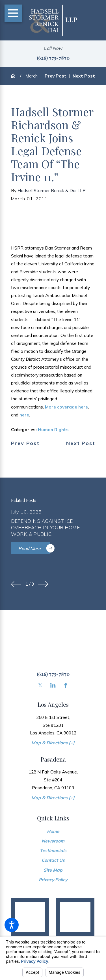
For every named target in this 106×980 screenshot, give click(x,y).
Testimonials (53, 850)
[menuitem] (53, 831)
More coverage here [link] (66, 407)
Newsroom (53, 841)
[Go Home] (15, 76)
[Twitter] (40, 685)
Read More (34, 548)
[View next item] (43, 584)
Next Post (81, 443)
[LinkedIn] (53, 685)
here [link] (24, 415)
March (32, 76)
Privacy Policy (53, 880)
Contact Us (53, 860)
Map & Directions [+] (53, 743)
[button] (12, 925)
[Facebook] (66, 685)
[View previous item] (16, 584)
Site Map (53, 870)
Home (53, 831)
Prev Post (25, 443)
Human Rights (53, 429)
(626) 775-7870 (53, 58)
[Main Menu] (13, 13)
